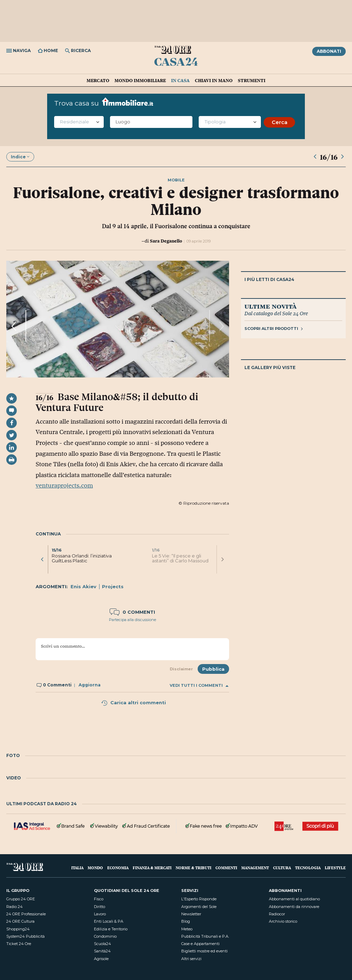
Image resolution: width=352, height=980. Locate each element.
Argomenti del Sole (199, 907)
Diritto (100, 907)
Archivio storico (283, 921)
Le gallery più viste (270, 367)
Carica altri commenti (133, 702)
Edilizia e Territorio (111, 929)
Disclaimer (181, 669)
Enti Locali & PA (109, 921)
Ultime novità (270, 306)
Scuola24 (102, 944)
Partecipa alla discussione (133, 620)
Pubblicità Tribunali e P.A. (205, 936)
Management (255, 868)
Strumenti (252, 80)
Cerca (280, 122)
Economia (118, 868)
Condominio (105, 936)
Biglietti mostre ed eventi (204, 951)
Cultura (282, 868)
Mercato (98, 80)
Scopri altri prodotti (274, 329)
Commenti (226, 868)
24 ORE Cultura (20, 921)
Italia (77, 868)
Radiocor (277, 914)
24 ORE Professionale (26, 914)
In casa (180, 80)
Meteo (187, 929)
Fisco (99, 899)
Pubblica (213, 669)
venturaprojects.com (64, 485)
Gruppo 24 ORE (21, 899)
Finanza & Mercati (152, 868)
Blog (186, 921)
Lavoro (100, 914)
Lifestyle (335, 868)
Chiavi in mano (214, 80)
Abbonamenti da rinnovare (294, 907)
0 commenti (132, 612)
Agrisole (101, 959)
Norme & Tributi (193, 868)
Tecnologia (308, 868)
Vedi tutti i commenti (199, 686)
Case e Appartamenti (200, 944)
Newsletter (191, 914)
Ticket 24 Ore (19, 944)
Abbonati (329, 51)
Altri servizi (191, 959)
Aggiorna (90, 685)
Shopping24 (18, 929)
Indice (20, 157)
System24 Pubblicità (25, 936)
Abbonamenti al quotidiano (294, 899)
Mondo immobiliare (140, 80)
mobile (176, 180)
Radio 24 (14, 907)
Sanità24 (102, 951)
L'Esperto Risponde (199, 899)
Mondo (95, 868)
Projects (113, 586)
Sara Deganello (166, 241)
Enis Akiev (83, 586)
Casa (176, 62)
